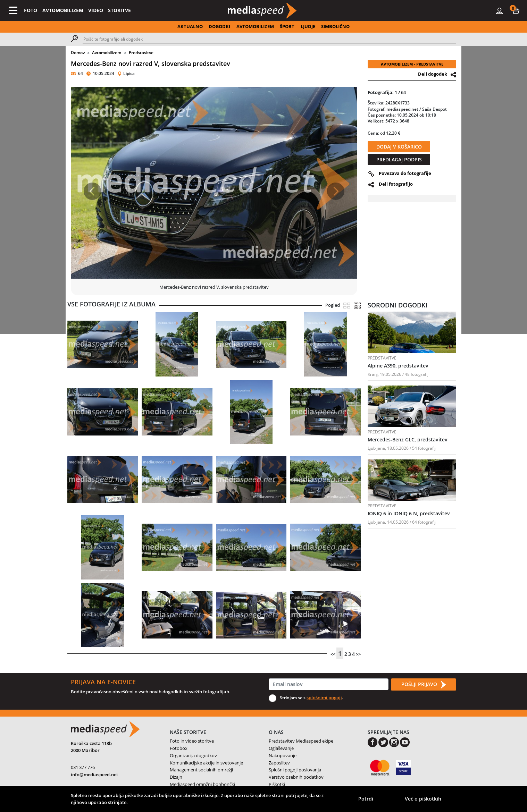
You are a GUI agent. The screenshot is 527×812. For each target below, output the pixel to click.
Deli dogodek (433, 74)
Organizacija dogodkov (193, 755)
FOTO (31, 10)
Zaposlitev (279, 763)
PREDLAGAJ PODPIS (399, 159)
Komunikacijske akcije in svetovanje (206, 763)
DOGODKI (219, 26)
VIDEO (96, 10)
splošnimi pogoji (324, 697)
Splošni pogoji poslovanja (295, 770)
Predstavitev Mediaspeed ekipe (301, 741)
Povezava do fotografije (405, 173)
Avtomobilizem (107, 53)
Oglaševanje (281, 748)
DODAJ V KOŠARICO (399, 147)
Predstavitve (141, 53)
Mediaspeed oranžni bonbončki (202, 784)
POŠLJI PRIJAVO (424, 685)
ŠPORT (287, 26)
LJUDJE (308, 26)
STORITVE (119, 10)
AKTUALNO (190, 26)
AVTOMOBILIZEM (63, 10)
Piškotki (277, 784)
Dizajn (176, 777)
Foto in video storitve (192, 741)
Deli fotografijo (396, 184)
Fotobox (179, 748)
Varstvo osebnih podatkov (296, 777)
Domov (78, 53)
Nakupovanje (283, 755)
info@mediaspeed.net (94, 775)
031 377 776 (83, 767)
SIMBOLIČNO (335, 26)
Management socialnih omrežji (201, 770)
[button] (516, 10)
